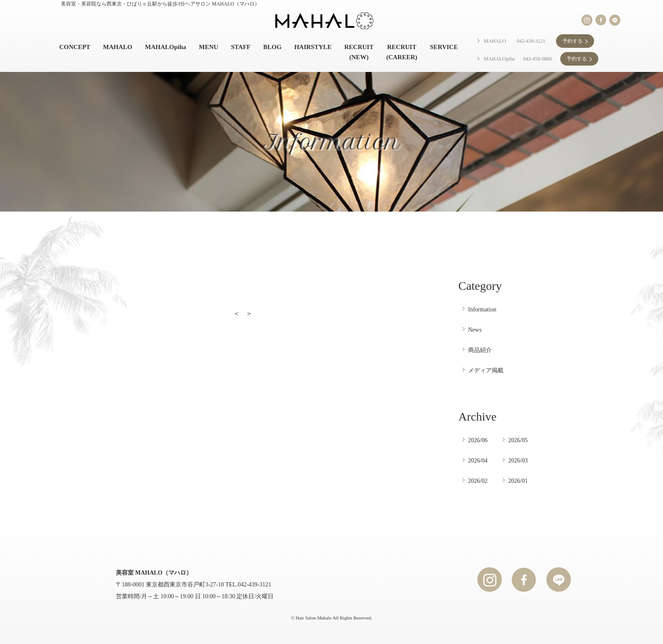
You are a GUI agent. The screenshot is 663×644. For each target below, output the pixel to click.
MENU (208, 47)
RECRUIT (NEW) (359, 52)
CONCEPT (75, 47)
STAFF (241, 47)
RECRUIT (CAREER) (401, 52)
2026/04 (478, 460)
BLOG (273, 47)
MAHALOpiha (166, 47)
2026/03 (518, 460)
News (475, 330)
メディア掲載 (486, 370)
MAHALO (118, 47)
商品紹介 (480, 350)
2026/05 (518, 440)
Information (482, 309)
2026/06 (478, 440)
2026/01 (518, 481)
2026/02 (478, 481)
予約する (573, 41)
